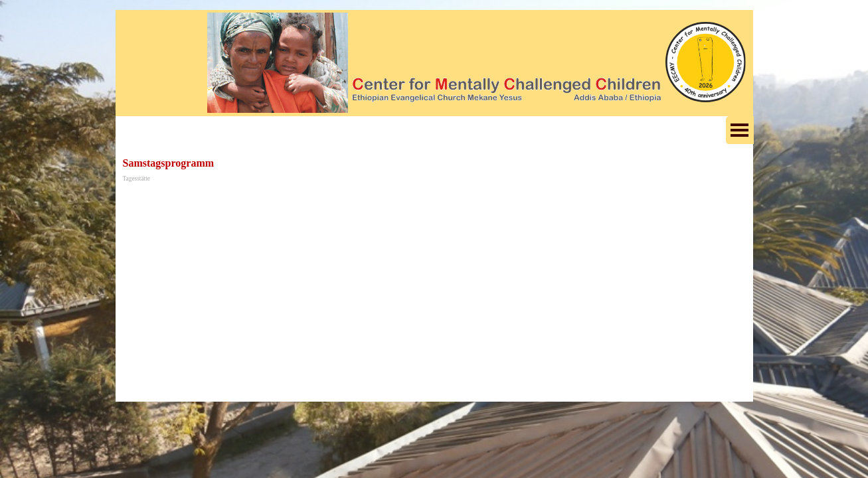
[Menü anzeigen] (740, 130)
